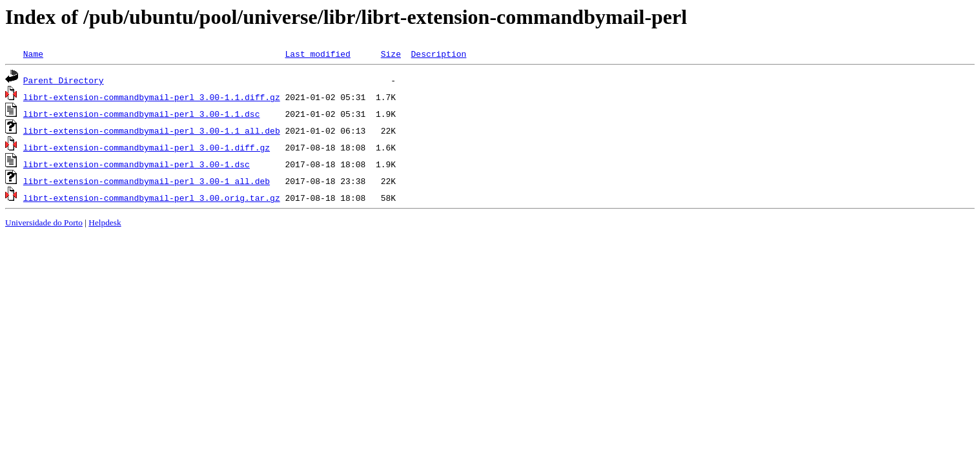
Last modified (317, 54)
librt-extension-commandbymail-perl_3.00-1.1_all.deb (152, 130)
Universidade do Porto (44, 222)
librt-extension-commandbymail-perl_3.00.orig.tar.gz (152, 198)
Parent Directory (64, 80)
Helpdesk (105, 222)
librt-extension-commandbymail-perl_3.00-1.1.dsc (142, 114)
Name (33, 54)
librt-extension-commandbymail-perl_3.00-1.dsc (137, 164)
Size (391, 54)
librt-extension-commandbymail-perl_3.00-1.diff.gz (147, 147)
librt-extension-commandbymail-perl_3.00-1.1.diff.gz (152, 97)
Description (438, 54)
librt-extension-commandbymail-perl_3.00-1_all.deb (147, 181)
